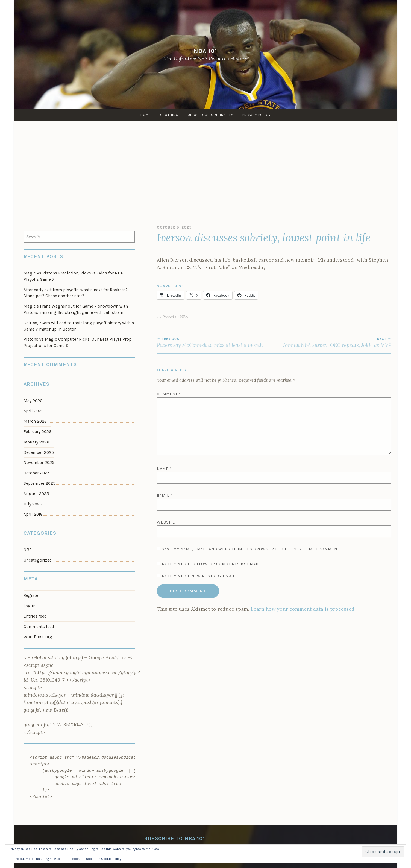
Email (165, 496)
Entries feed (35, 616)
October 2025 (37, 473)
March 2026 (35, 421)
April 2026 (34, 411)
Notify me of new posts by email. (199, 576)
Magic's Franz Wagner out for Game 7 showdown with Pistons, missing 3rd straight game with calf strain (76, 309)
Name (164, 469)
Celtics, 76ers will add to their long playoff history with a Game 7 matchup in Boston (79, 326)
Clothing (169, 115)
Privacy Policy (257, 115)
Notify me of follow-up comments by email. (211, 564)
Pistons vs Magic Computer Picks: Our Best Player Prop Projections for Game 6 (77, 342)
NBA (184, 317)
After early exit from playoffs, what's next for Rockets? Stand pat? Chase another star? (76, 293)
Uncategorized (38, 560)
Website (166, 522)
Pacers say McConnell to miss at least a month (215, 343)
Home (146, 115)
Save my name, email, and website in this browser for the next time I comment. (251, 549)
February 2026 (37, 432)
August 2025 (36, 494)
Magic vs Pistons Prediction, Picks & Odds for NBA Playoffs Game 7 (73, 276)
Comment (169, 394)
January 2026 (36, 442)
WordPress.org (38, 637)
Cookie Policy (111, 859)
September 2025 (39, 483)
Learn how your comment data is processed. (303, 609)
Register (32, 595)
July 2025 (33, 504)
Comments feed (39, 627)
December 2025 (39, 452)
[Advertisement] (205, 170)
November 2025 (39, 463)
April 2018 (33, 514)
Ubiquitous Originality (210, 115)
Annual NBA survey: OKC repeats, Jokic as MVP (333, 343)
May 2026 (33, 401)
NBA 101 (205, 51)
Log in (30, 606)
